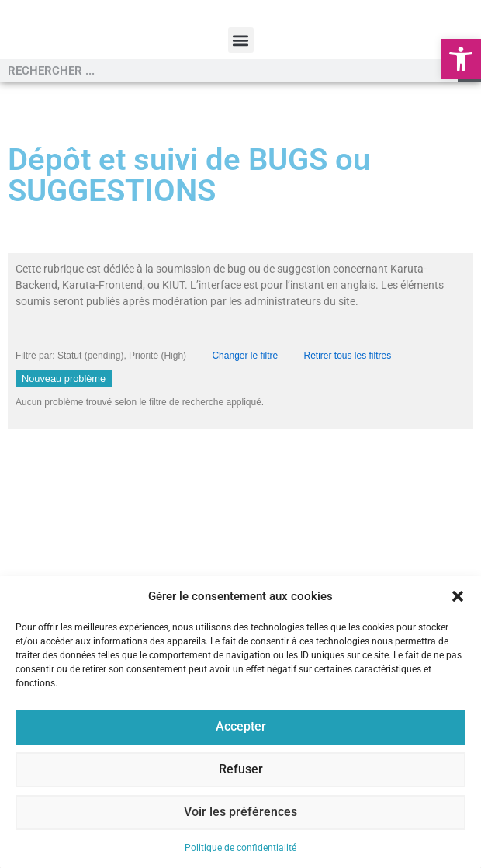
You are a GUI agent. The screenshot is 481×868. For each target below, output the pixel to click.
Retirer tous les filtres (348, 421)
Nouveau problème (64, 444)
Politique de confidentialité (240, 848)
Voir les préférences (241, 813)
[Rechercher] (469, 136)
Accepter (240, 727)
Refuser (241, 770)
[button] (461, 59)
